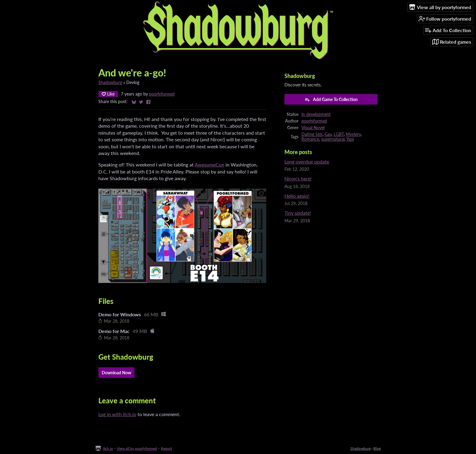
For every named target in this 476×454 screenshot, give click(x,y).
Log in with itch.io (117, 414)
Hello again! (297, 196)
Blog (377, 448)
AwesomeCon (209, 165)
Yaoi (350, 139)
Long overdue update (307, 161)
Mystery (353, 134)
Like (108, 94)
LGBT (339, 134)
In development (316, 114)
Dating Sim (312, 134)
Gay (328, 134)
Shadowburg (110, 82)
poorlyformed (162, 94)
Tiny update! (298, 213)
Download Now (116, 373)
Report (166, 448)
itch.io (108, 448)
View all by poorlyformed (137, 448)
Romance (310, 139)
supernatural (333, 139)
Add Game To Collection (331, 99)
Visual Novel (313, 128)
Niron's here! (298, 178)
